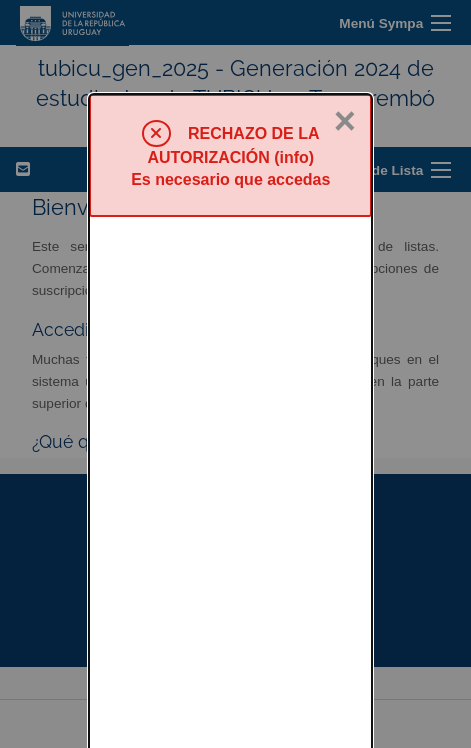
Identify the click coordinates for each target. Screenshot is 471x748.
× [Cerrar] (345, 27)
